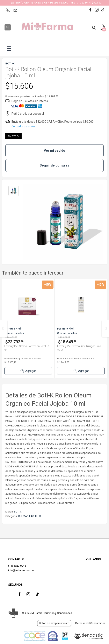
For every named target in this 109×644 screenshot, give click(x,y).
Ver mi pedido (54, 151)
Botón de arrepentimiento (54, 623)
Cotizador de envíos (23, 126)
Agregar (28, 371)
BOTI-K (18, 512)
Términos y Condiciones (58, 613)
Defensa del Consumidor (90, 623)
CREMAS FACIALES (30, 516)
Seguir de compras (54, 165)
